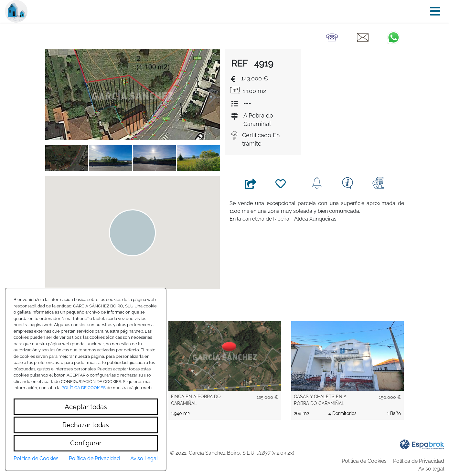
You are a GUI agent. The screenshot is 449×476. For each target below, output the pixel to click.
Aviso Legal (144, 458)
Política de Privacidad (419, 461)
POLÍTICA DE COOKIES (84, 388)
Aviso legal (431, 469)
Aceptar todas (86, 407)
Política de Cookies (364, 461)
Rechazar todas (86, 425)
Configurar (86, 443)
